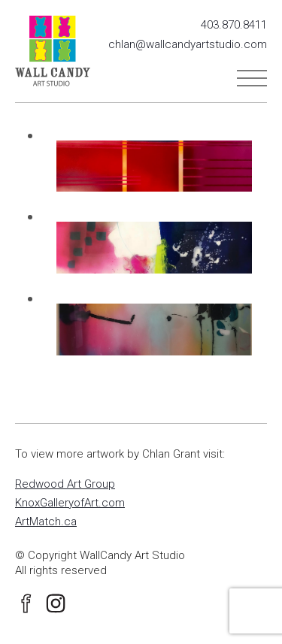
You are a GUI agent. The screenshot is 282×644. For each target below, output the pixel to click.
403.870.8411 (234, 25)
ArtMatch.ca (46, 522)
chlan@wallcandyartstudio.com (188, 44)
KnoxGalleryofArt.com (70, 503)
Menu (252, 78)
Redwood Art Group (65, 484)
